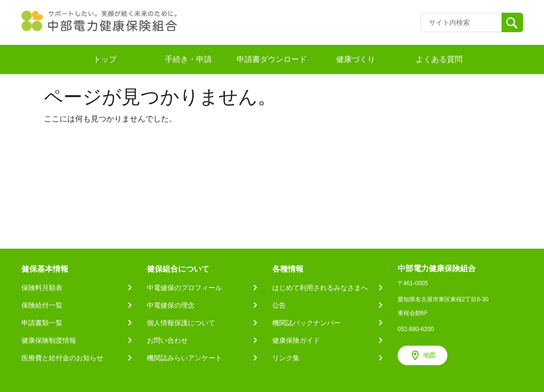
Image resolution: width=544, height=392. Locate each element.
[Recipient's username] (461, 22)
